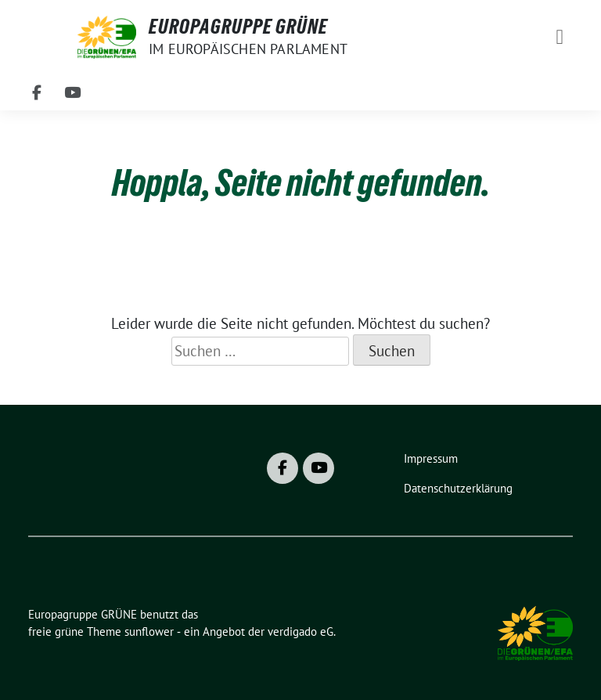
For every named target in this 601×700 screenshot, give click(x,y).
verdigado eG (300, 631)
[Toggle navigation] (560, 37)
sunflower (149, 631)
